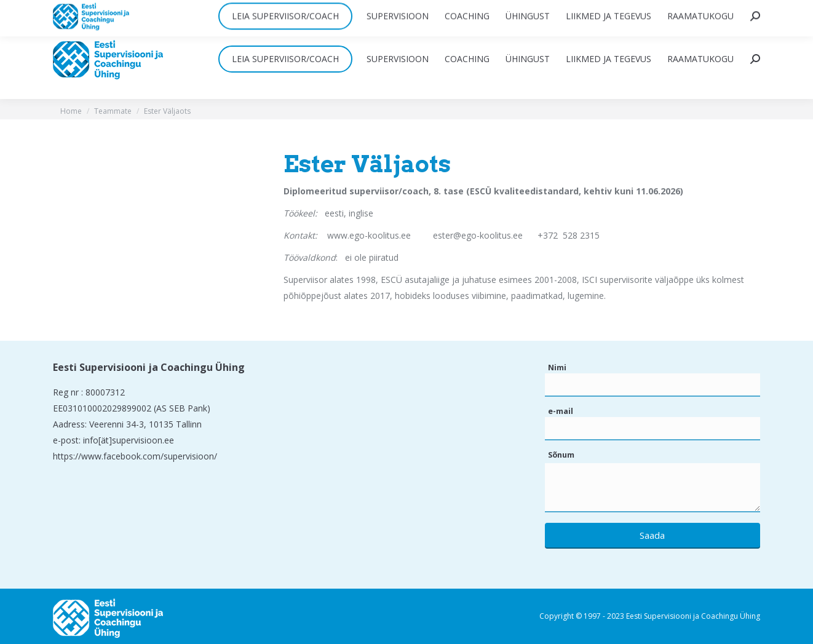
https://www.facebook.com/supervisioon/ (135, 456)
